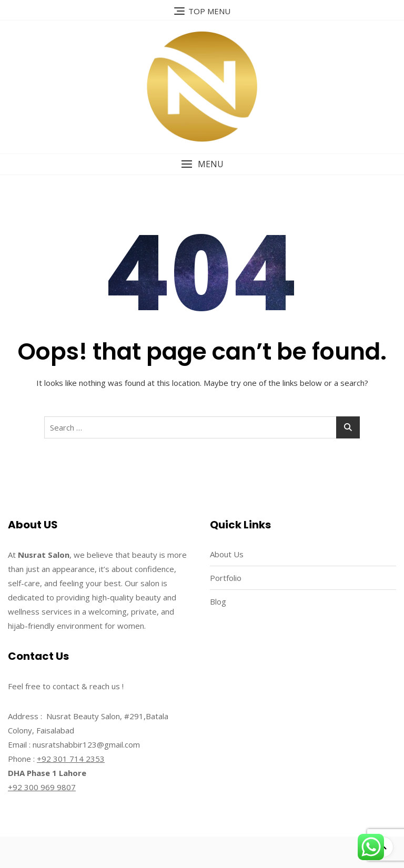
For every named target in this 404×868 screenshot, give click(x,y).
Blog (218, 601)
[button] (202, 164)
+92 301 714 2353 (71, 759)
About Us (227, 554)
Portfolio (226, 578)
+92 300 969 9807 (42, 787)
